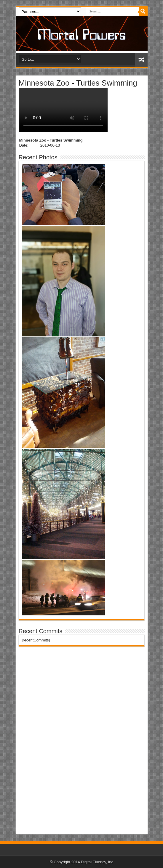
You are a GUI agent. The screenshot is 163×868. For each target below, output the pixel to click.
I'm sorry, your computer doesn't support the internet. (63, 110)
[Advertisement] (63, 741)
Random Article (141, 60)
